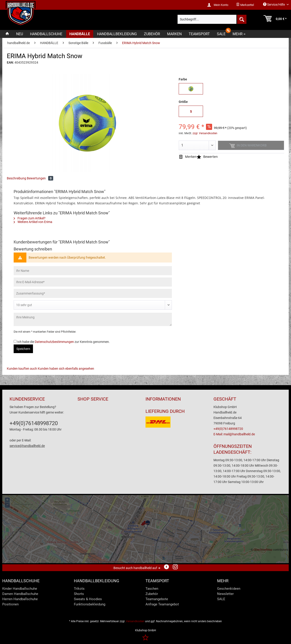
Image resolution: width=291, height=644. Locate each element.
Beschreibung (16, 178)
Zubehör (152, 594)
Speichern (23, 349)
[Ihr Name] (93, 271)
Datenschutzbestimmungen (54, 342)
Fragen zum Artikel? (30, 218)
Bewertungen (40, 178)
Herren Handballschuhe (20, 599)
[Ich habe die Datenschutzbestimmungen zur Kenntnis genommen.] (15, 341)
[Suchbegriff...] (212, 19)
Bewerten (207, 157)
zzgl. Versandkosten (205, 133)
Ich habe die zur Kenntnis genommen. (64, 342)
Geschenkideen (229, 589)
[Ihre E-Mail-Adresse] (93, 282)
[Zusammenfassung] (93, 293)
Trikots (79, 589)
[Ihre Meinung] (93, 319)
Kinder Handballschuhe (20, 589)
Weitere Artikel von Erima (33, 222)
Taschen (152, 589)
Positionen (10, 604)
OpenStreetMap (263, 550)
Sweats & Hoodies (88, 599)
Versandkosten (135, 621)
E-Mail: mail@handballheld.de (234, 434)
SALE (221, 599)
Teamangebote (157, 599)
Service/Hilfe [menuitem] (274, 4)
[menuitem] (245, 5)
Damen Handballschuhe (20, 594)
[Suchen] (241, 19)
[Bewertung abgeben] (93, 305)
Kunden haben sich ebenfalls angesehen (66, 369)
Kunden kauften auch (22, 369)
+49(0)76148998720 (34, 423)
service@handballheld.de (27, 446)
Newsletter (225, 594)
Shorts (79, 594)
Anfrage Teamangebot (162, 604)
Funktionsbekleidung (90, 604)
